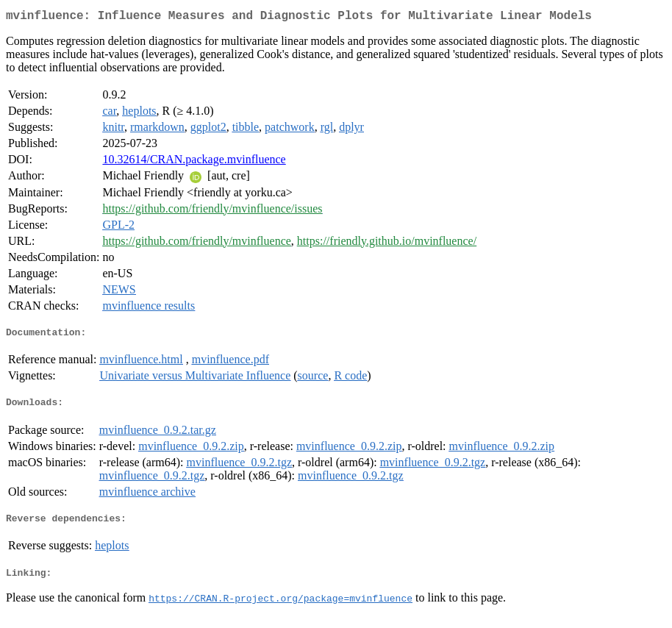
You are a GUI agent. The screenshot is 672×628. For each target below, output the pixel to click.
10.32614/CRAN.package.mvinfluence (194, 162)
